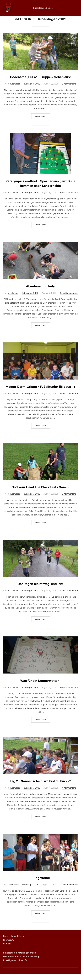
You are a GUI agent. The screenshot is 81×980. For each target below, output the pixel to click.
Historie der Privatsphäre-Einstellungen (22, 962)
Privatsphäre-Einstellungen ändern (20, 958)
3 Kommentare (69, 89)
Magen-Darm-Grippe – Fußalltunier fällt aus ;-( (40, 392)
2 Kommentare (69, 500)
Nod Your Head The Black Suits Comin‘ (40, 493)
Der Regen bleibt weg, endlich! (40, 590)
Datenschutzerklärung (14, 942)
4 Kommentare (69, 793)
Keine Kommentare (69, 198)
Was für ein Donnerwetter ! (40, 686)
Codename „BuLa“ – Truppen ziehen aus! (40, 83)
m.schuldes (15, 89)
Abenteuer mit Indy (40, 292)
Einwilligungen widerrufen (16, 966)
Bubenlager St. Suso (43, 8)
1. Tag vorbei (40, 884)
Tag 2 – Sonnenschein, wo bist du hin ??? (40, 787)
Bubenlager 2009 (32, 89)
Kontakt (7, 949)
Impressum (8, 946)
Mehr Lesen (42, 122)
